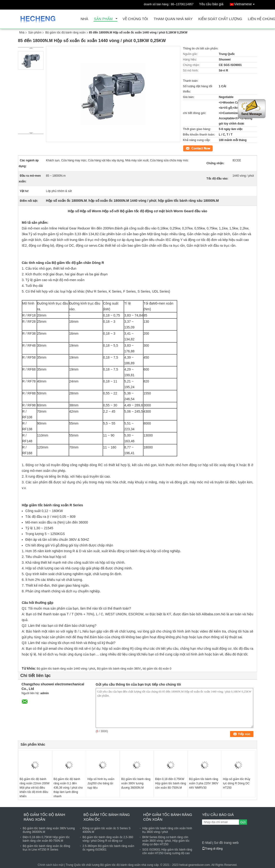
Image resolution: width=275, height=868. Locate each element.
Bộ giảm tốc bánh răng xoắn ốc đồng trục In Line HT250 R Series (46, 848)
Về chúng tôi (135, 19)
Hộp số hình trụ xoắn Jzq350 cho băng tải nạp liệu (101, 783)
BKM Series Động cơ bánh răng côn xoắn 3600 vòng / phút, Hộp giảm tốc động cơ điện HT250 (166, 841)
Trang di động (212, 849)
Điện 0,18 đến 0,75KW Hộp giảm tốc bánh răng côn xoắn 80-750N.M (171, 783)
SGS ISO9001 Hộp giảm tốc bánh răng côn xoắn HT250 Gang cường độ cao (167, 851)
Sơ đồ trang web (226, 843)
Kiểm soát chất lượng (220, 19)
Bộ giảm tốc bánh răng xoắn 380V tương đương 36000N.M (136, 783)
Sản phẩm (103, 19)
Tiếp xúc (188, 148)
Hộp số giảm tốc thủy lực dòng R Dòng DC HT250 (236, 783)
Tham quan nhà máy (173, 19)
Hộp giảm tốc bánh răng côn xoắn (168, 817)
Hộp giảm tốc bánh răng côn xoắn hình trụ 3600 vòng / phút (167, 830)
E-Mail (207, 843)
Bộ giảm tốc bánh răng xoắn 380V (119, 669)
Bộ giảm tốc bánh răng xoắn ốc (107, 817)
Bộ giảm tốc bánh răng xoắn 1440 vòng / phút (66, 669)
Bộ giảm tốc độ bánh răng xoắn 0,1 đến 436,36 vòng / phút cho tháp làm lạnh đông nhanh (68, 788)
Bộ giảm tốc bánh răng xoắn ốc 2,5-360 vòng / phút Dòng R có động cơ (108, 839)
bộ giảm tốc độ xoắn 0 (157, 669)
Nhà (84, 19)
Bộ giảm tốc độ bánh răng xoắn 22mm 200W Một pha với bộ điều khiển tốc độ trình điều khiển (35, 788)
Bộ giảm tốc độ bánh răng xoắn (65, 33)
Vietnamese (246, 3)
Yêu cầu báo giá (211, 4)
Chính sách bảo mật (50, 865)
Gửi (243, 822)
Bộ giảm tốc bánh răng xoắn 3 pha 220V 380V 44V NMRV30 (204, 783)
